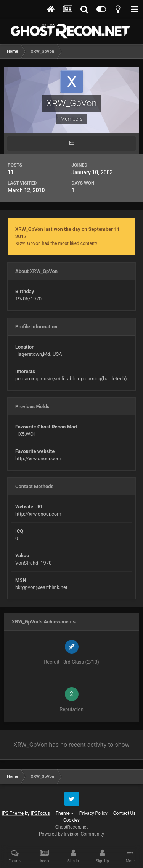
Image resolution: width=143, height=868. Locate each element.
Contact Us (125, 813)
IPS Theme (13, 813)
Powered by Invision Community (71, 834)
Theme (65, 813)
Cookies (71, 820)
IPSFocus (40, 813)
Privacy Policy (93, 813)
